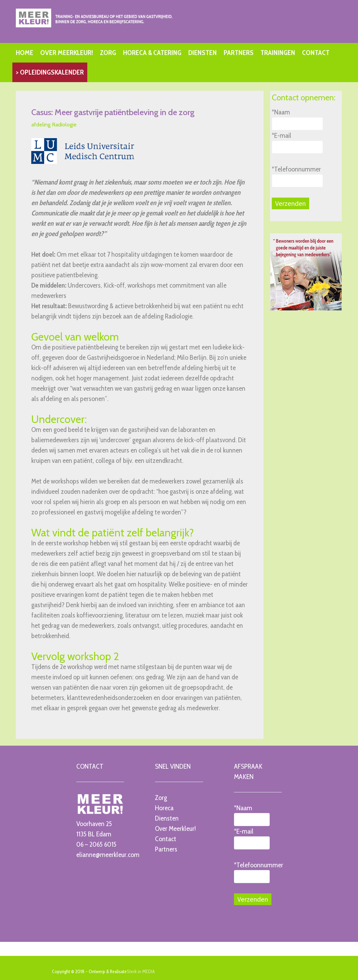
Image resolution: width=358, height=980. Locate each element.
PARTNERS (239, 53)
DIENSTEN (203, 53)
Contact (166, 839)
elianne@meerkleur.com (108, 855)
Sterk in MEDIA (141, 971)
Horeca (164, 808)
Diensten (167, 818)
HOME (25, 53)
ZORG (108, 53)
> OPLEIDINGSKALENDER (50, 72)
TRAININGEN (278, 53)
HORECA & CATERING (152, 53)
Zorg (161, 798)
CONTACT (316, 53)
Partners (166, 849)
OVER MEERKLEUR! (67, 53)
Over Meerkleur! (175, 828)
